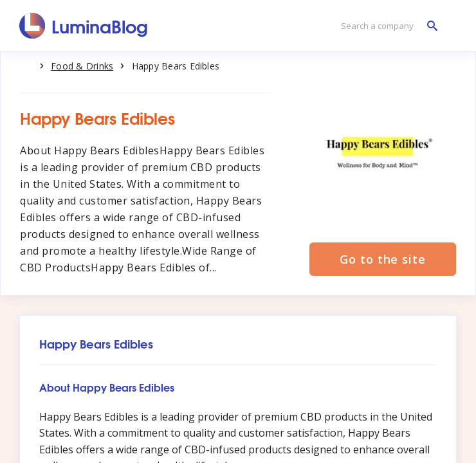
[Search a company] (386, 26)
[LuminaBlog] (84, 26)
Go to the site (383, 259)
